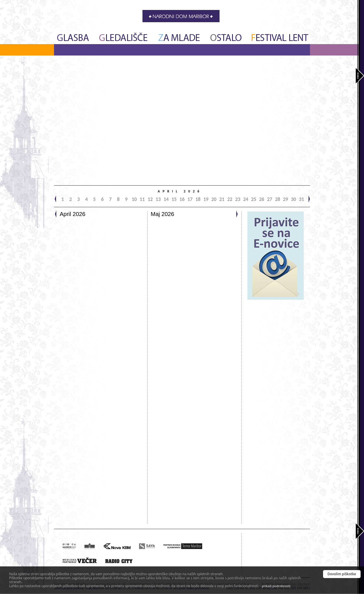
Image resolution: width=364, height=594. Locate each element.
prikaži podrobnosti (276, 586)
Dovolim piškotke (342, 574)
